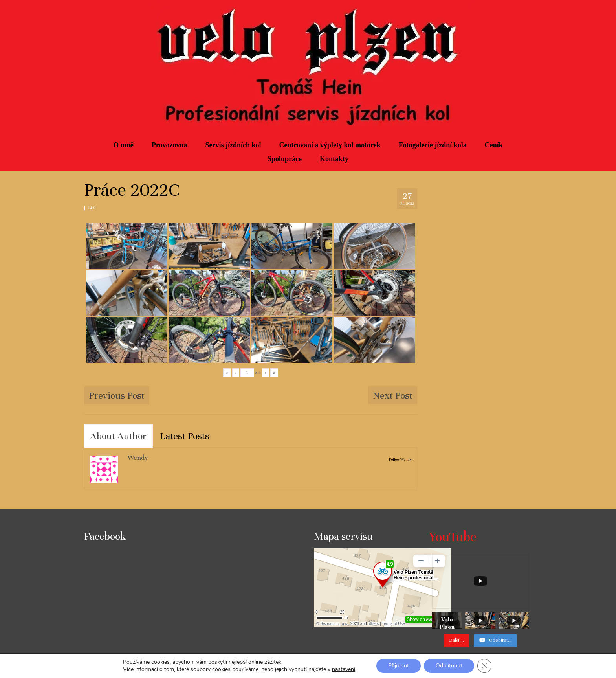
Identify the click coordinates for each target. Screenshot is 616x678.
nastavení (344, 669)
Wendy (138, 458)
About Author (118, 436)
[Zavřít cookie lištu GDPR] (484, 666)
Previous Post (117, 395)
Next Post (393, 395)
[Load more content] (456, 641)
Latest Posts (185, 436)
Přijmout (399, 666)
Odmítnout (449, 666)
